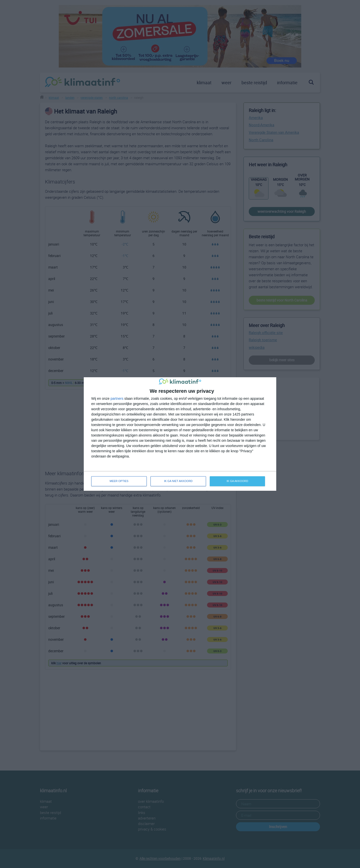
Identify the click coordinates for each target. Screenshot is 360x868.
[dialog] (180, 434)
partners (117, 398)
